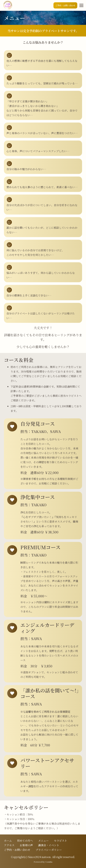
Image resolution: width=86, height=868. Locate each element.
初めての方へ (25, 841)
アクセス (9, 845)
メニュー (43, 841)
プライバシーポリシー (49, 850)
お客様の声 (26, 845)
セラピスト (61, 841)
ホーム (8, 841)
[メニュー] (81, 5)
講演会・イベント (49, 845)
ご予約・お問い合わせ (17, 850)
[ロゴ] (8, 5)
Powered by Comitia (43, 862)
